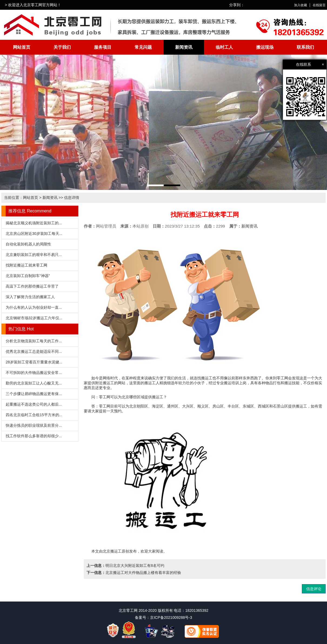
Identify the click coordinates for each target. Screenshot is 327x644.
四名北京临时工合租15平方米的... (34, 415)
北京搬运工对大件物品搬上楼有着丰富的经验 (143, 573)
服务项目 (103, 47)
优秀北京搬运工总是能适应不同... (34, 351)
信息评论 (314, 589)
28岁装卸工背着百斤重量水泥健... (34, 362)
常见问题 (143, 47)
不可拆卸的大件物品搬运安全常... (34, 373)
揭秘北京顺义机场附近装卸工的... (34, 223)
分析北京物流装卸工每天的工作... (34, 341)
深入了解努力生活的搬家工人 (30, 297)
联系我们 (305, 47)
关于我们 (62, 47)
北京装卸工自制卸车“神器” (28, 276)
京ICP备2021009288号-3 (171, 617)
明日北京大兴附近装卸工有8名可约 (135, 566)
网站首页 (22, 47)
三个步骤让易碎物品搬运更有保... (34, 394)
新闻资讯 (184, 47)
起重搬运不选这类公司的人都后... (34, 404)
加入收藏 (301, 5)
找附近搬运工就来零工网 (26, 265)
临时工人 (224, 47)
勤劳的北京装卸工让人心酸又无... (34, 383)
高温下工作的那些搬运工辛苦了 (32, 286)
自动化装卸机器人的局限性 (28, 244)
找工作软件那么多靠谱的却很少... (34, 436)
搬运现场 (265, 47)
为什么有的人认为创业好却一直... (34, 307)
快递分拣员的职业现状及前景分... (34, 425)
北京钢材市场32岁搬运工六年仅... (34, 318)
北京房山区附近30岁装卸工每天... (34, 234)
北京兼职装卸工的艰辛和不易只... (34, 255)
